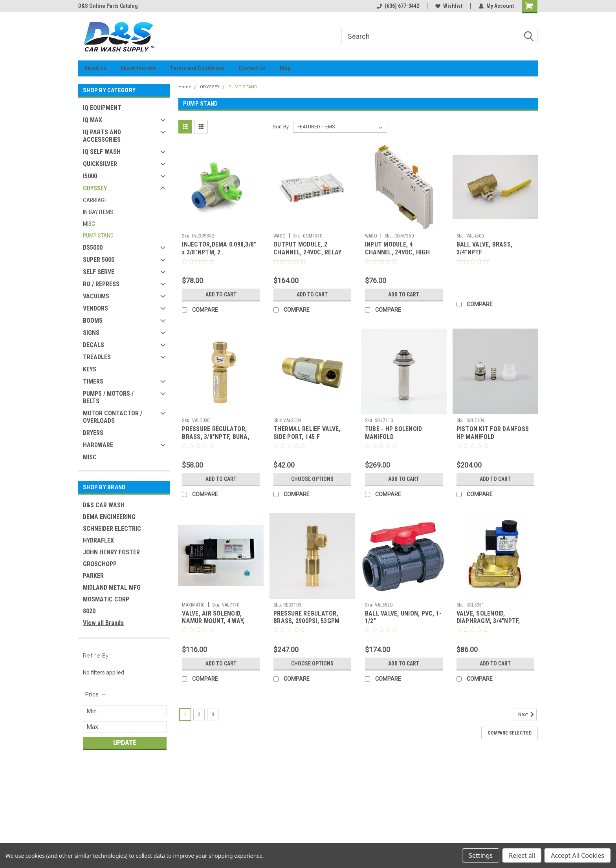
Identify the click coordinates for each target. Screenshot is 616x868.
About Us (95, 68)
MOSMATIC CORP (106, 599)
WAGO (280, 236)
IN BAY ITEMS (98, 212)
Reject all (522, 855)
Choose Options (312, 479)
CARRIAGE (95, 200)
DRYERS (93, 433)
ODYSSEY (95, 188)
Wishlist (449, 6)
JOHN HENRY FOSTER (111, 552)
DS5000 (93, 248)
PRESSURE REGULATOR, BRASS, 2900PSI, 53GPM (306, 617)
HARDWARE (98, 445)
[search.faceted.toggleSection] (96, 694)
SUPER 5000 (99, 260)
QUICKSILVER (100, 164)
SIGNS (91, 333)
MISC (89, 224)
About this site (138, 68)
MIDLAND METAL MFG (112, 587)
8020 (89, 611)
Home (185, 87)
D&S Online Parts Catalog (108, 6)
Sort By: (281, 127)
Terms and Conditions (197, 68)
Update (125, 743)
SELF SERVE (99, 272)
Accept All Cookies (577, 855)
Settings (481, 855)
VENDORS (95, 308)
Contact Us (252, 68)
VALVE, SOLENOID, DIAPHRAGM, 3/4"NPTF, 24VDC (488, 621)
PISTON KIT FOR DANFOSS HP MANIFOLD (493, 433)
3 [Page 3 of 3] (213, 715)
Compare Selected (510, 733)
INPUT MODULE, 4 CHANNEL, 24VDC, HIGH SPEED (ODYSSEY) (397, 252)
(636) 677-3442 (398, 6)
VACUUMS (96, 296)
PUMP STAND (98, 236)
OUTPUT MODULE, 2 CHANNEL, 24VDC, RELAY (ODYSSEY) (307, 252)
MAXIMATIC (193, 605)
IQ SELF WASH (102, 152)
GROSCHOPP (100, 564)
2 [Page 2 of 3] (199, 715)
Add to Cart (221, 294)
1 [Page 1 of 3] (185, 715)
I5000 (90, 176)
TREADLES (97, 357)
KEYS (90, 369)
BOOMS (93, 321)
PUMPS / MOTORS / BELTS (108, 397)
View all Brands (103, 623)
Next (527, 715)
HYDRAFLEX (98, 540)
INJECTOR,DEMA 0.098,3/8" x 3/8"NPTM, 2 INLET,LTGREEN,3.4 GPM (219, 252)
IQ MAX (93, 120)
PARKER (93, 576)
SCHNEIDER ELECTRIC (112, 529)
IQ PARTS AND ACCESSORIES (102, 136)
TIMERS (93, 381)
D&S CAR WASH (104, 505)
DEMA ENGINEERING (109, 517)
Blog (285, 68)
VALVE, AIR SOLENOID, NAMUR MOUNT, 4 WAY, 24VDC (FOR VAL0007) (213, 621)
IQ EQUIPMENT (102, 108)
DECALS (93, 345)
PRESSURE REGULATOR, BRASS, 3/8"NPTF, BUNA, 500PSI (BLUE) (216, 437)
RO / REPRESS (101, 284)
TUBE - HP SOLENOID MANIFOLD (394, 433)
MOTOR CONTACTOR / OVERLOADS (113, 417)
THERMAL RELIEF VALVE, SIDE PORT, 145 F (307, 433)
